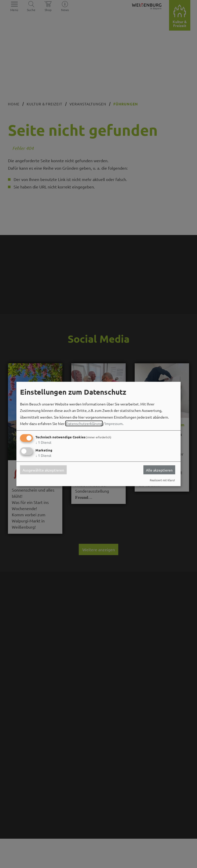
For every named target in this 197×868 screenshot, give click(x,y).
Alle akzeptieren (159, 470)
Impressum (114, 423)
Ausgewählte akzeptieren (43, 470)
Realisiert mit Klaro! (162, 480)
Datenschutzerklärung (84, 423)
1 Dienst (43, 442)
